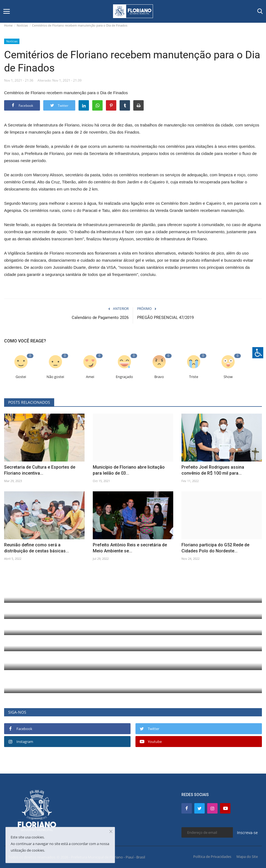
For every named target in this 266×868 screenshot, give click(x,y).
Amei (90, 377)
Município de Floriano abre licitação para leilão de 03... (129, 470)
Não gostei (55, 377)
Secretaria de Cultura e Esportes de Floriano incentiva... (40, 470)
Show (228, 377)
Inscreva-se (247, 833)
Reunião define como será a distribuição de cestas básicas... (37, 548)
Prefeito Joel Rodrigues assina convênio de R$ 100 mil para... (213, 470)
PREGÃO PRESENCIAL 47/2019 (165, 318)
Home (8, 25)
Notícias (22, 25)
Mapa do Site (247, 857)
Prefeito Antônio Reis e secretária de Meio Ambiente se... (130, 548)
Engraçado (124, 377)
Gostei (21, 377)
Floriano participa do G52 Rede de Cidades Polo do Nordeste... (215, 548)
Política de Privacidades (212, 857)
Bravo (159, 377)
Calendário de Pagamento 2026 (100, 318)
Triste (194, 377)
